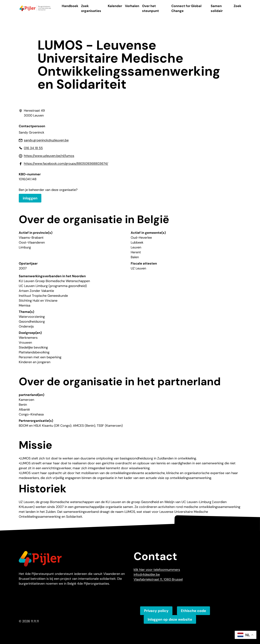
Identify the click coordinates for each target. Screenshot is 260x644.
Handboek (70, 6)
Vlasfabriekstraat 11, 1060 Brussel (158, 579)
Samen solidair (217, 8)
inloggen (30, 198)
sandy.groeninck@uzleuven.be (46, 140)
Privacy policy (156, 611)
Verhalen (132, 6)
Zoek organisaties (91, 8)
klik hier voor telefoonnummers (157, 570)
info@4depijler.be (147, 575)
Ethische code (193, 611)
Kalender (115, 6)
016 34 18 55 (33, 148)
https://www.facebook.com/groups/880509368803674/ (66, 164)
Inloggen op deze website (170, 619)
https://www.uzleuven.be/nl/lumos (49, 156)
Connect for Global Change (186, 8)
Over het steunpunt (150, 8)
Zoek (237, 6)
